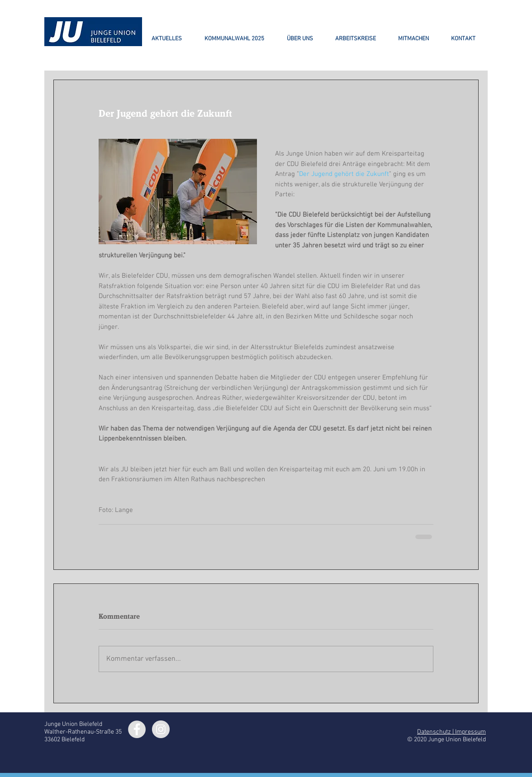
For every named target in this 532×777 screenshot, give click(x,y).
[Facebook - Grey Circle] (137, 729)
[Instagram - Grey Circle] (161, 729)
